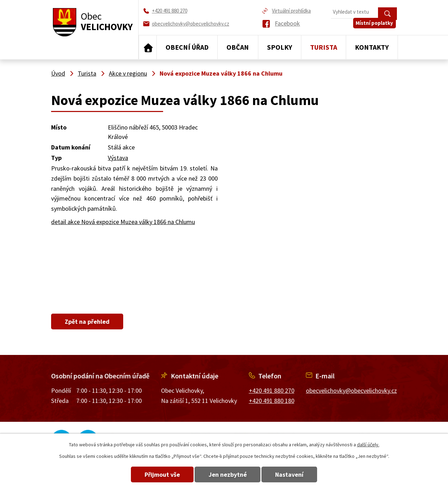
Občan (238, 47)
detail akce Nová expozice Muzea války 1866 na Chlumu (123, 222)
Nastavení (293, 474)
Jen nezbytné (228, 474)
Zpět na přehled (89, 322)
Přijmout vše (158, 474)
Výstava (118, 158)
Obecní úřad (187, 47)
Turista (324, 47)
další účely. (368, 445)
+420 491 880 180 (272, 401)
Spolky (280, 47)
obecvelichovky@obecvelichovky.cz (351, 390)
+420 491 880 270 (272, 390)
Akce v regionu (128, 73)
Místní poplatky (376, 27)
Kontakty (372, 47)
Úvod (148, 47)
